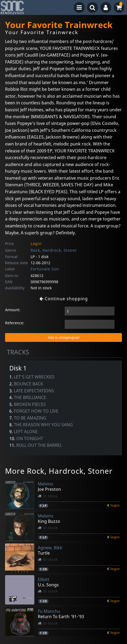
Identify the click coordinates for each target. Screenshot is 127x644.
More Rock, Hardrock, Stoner (59, 471)
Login (36, 244)
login (115, 505)
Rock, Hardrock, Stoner (54, 250)
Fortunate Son (45, 269)
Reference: (15, 323)
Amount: (13, 310)
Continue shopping (64, 299)
